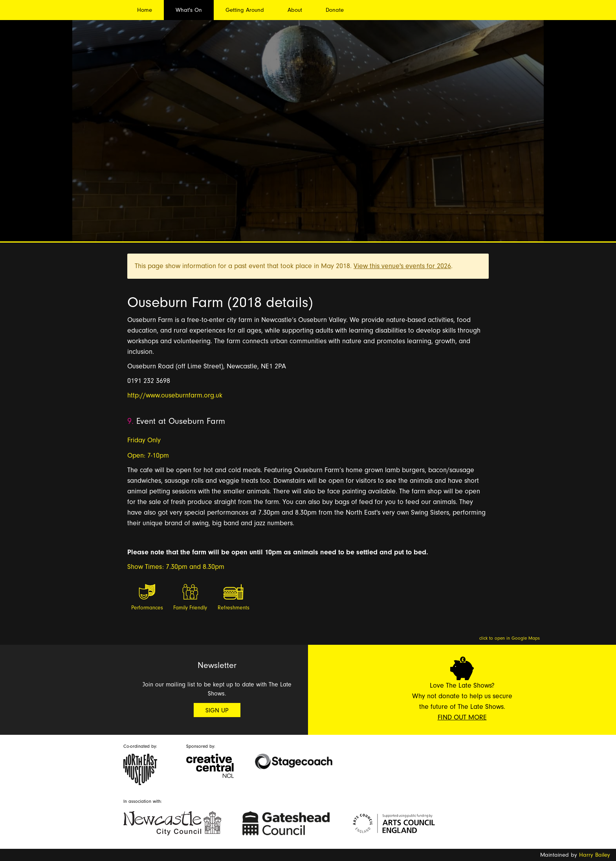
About (295, 10)
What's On (189, 10)
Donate (335, 10)
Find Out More (462, 717)
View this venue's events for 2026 (402, 266)
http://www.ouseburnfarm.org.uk (175, 395)
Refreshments (234, 608)
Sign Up (217, 710)
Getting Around (245, 10)
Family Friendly (190, 608)
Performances (147, 608)
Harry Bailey (595, 855)
